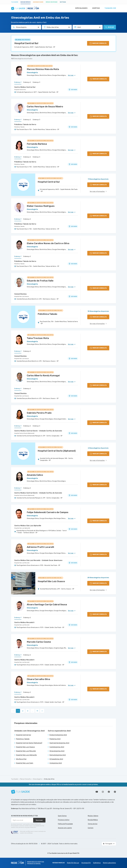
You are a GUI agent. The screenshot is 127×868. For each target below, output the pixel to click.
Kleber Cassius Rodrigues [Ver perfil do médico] (41, 206)
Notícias (63, 2)
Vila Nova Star (21, 759)
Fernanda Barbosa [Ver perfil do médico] (37, 144)
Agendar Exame (38, 2)
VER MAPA (73, 90)
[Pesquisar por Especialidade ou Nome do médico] (38, 27)
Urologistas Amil (56, 763)
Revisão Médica (93, 820)
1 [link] (18, 711)
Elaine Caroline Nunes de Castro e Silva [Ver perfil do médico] (48, 243)
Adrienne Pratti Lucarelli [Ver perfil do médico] (40, 547)
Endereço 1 (18, 82)
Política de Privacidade (65, 824)
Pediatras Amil (55, 739)
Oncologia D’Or (86, 863)
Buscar (110, 27)
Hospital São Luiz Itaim (25, 763)
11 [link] (37, 711)
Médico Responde (52, 2)
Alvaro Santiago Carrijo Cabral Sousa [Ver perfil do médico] (47, 605)
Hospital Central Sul (26, 43)
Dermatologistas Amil (58, 755)
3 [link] (28, 711)
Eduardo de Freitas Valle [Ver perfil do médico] (40, 281)
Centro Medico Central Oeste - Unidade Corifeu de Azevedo (38, 431)
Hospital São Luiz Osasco (22, 296)
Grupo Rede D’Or (74, 853)
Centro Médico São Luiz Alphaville (28, 526)
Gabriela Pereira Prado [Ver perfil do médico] (39, 413)
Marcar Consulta (25, 779)
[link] (42, 711)
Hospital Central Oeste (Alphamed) (24, 433)
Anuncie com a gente (65, 828)
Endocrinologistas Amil (58, 735)
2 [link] (23, 711)
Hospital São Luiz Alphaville (22, 528)
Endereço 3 (36, 82)
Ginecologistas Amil (57, 751)
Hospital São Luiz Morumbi (22, 563)
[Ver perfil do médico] (19, 71)
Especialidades (80, 8)
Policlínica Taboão (19, 127)
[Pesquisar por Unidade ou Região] (69, 27)
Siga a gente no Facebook (109, 792)
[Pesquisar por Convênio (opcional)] (100, 27)
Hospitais (95, 8)
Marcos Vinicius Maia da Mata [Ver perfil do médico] (43, 69)
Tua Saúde (15, 2)
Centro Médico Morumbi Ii (24, 622)
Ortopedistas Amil (56, 759)
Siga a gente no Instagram (103, 792)
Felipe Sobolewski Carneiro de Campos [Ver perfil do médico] (48, 512)
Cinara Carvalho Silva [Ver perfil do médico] (38, 679)
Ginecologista (37, 779)
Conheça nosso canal (97, 792)
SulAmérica (97, 863)
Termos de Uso (93, 824)
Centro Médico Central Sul (25, 87)
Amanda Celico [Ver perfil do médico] (35, 475)
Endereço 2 (27, 82)
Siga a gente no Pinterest (115, 792)
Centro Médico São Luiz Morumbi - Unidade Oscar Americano (38, 560)
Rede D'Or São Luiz (73, 863)
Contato (91, 828)
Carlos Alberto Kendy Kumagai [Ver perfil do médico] (43, 376)
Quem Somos (62, 816)
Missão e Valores (93, 816)
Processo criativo (64, 820)
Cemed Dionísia (20, 294)
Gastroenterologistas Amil (59, 743)
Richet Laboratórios (109, 863)
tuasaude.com (110, 8)
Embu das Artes (49, 779)
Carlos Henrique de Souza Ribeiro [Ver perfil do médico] (45, 107)
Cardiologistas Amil (57, 747)
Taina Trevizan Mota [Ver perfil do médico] (38, 338)
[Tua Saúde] (20, 792)
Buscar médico (26, 2)
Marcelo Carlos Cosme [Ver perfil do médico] (39, 642)
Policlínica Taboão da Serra (25, 124)
